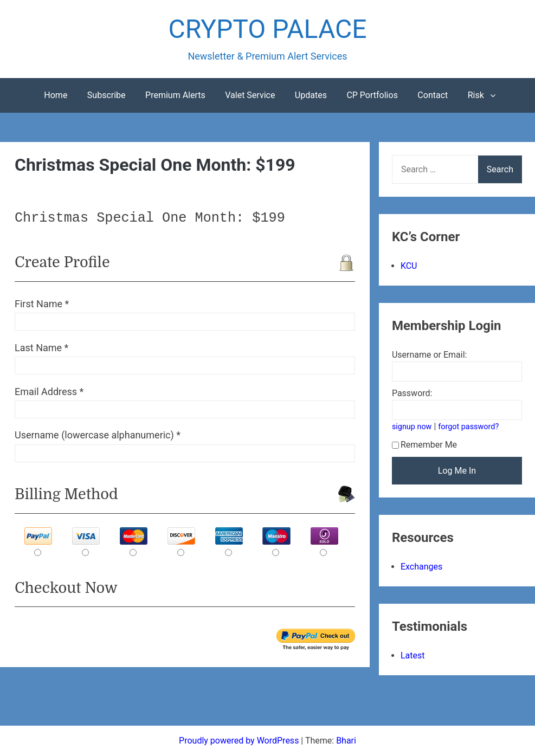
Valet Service (250, 95)
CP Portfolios (372, 95)
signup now (412, 427)
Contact (433, 95)
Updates (311, 95)
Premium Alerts (175, 95)
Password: (412, 393)
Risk (476, 95)
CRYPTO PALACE (268, 29)
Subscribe (107, 95)
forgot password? (468, 427)
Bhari (346, 741)
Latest (413, 655)
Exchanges (421, 567)
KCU (409, 266)
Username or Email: (430, 355)
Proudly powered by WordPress (240, 741)
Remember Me (424, 445)
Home (56, 95)
